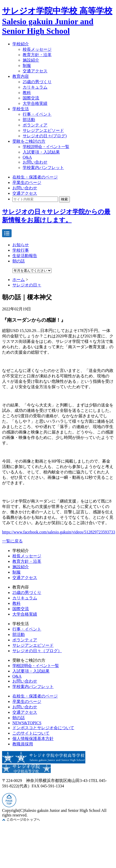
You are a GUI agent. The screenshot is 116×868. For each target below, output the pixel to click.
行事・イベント (37, 114)
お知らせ (21, 245)
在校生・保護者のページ (35, 177)
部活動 (29, 120)
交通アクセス (35, 71)
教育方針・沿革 (37, 55)
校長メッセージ (37, 49)
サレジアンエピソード (43, 130)
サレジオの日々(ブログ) (45, 136)
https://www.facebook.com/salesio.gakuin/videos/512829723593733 (59, 532)
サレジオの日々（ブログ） (37, 651)
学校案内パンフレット (43, 168)
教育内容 (21, 76)
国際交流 (31, 98)
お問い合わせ (35, 162)
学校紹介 (21, 44)
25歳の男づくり (37, 82)
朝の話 (19, 261)
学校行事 (21, 250)
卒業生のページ (27, 182)
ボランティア (35, 125)
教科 (27, 93)
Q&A (27, 157)
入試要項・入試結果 (41, 152)
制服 (27, 66)
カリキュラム (35, 87)
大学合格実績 (35, 103)
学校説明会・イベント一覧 (46, 147)
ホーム (19, 280)
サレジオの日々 (27, 285)
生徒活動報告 (25, 256)
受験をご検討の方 (29, 141)
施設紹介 (31, 60)
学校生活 (21, 109)
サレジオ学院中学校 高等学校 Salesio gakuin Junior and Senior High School (57, 21)
